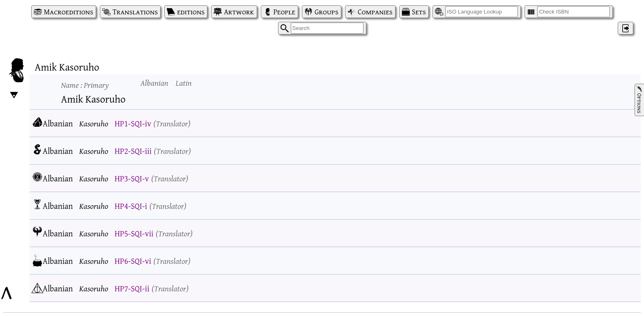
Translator (172, 123)
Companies (375, 12)
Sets (419, 12)
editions (191, 12)
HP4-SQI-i (131, 206)
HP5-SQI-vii (134, 233)
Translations (135, 12)
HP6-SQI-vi (133, 261)
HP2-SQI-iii (133, 151)
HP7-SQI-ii (132, 288)
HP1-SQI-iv (133, 123)
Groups (327, 12)
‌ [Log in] (626, 28)
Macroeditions (69, 12)
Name (85, 85)
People (284, 12)
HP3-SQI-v (132, 178)
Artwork (239, 12)
